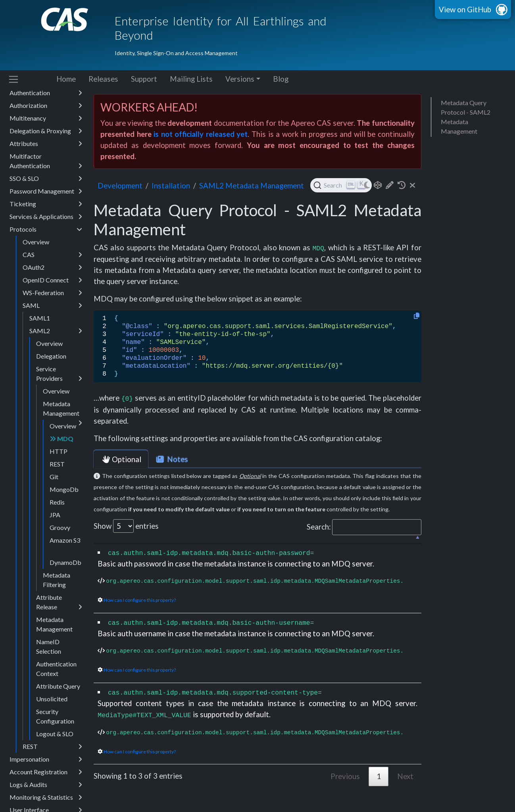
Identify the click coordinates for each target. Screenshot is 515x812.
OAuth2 (52, 286)
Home (66, 79)
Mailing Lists (191, 79)
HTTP (59, 470)
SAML (52, 324)
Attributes (46, 163)
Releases (103, 79)
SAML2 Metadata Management (252, 186)
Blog (281, 79)
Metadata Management (62, 429)
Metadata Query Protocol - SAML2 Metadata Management (466, 117)
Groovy (60, 546)
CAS (52, 274)
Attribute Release (59, 622)
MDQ (61, 458)
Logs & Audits (46, 804)
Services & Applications (46, 236)
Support (144, 79)
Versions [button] (240, 79)
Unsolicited (52, 718)
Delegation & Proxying (46, 150)
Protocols (46, 248)
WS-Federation (52, 312)
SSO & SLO (46, 198)
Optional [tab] (121, 459)
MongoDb (64, 508)
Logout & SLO (55, 753)
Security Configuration (55, 735)
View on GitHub (465, 10)
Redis (57, 521)
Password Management (46, 210)
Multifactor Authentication (46, 180)
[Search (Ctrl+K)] (341, 185)
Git (54, 496)
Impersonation (46, 778)
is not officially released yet (201, 134)
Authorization (46, 125)
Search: (364, 527)
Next (405, 776)
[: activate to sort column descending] (257, 539)
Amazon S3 (65, 559)
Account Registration (46, 791)
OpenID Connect (52, 299)
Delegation (51, 375)
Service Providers (59, 393)
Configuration (46, 99)
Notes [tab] (171, 459)
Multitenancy (46, 137)
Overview (36, 261)
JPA (55, 534)
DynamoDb (65, 581)
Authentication (46, 112)
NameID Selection (49, 665)
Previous (345, 776)
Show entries (126, 526)
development (120, 186)
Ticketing (46, 223)
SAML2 (56, 350)
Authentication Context (56, 688)
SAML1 (40, 337)
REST (57, 483)
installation (171, 186)
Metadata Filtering (57, 599)
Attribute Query (58, 705)
